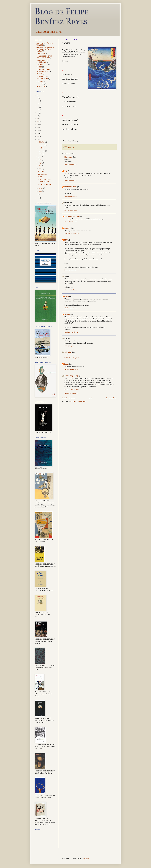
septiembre (42, 151)
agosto (41, 154)
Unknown (67, 314)
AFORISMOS (41, 54)
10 (38, 195)
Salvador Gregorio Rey (71, 376)
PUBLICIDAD (41, 76)
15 (38, 128)
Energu (66, 364)
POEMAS (71, 148)
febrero (41, 188)
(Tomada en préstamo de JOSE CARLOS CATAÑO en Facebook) (46, 49)
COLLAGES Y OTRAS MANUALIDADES (44, 57)
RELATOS (40, 84)
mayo (40, 163)
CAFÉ (40, 177)
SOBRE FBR (41, 86)
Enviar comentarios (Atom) (78, 401)
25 (38, 98)
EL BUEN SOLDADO (46, 184)
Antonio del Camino (70, 187)
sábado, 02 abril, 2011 (71, 308)
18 (38, 119)
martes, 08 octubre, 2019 (72, 389)
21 (38, 110)
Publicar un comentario (71, 394)
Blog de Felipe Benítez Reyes (62, 16)
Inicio (91, 398)
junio (40, 160)
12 (38, 137)
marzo (41, 169)
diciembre (42, 142)
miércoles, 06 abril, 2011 (72, 358)
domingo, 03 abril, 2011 (71, 332)
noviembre (42, 145)
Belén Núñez (68, 352)
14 (38, 131)
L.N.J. (66, 240)
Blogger (86, 859)
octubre (41, 148)
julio (40, 157)
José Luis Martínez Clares (72, 216)
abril (40, 166)
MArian (66, 297)
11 (38, 139)
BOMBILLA (42, 174)
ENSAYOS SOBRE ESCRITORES (43, 61)
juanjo (66, 171)
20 (38, 113)
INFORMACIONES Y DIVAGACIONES (44, 70)
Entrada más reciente (69, 398)
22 (38, 107)
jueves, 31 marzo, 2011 (71, 270)
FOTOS (39, 67)
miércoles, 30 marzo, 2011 (72, 234)
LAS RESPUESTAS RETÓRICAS (45, 181)
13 (38, 134)
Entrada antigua (111, 398)
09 (38, 198)
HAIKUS (41, 171)
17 (38, 122)
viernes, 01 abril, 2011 (71, 290)
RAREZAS (40, 81)
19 (38, 116)
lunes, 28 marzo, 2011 (71, 164)
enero (40, 191)
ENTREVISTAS (42, 65)
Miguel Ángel (68, 157)
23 (38, 104)
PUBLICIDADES (42, 79)
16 (38, 125)
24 (38, 101)
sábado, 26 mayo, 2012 (71, 369)
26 (38, 95)
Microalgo (67, 228)
